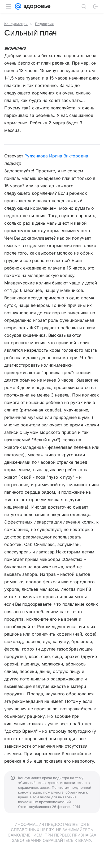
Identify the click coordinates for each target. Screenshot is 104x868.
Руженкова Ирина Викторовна (56, 156)
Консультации (16, 24)
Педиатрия (44, 24)
